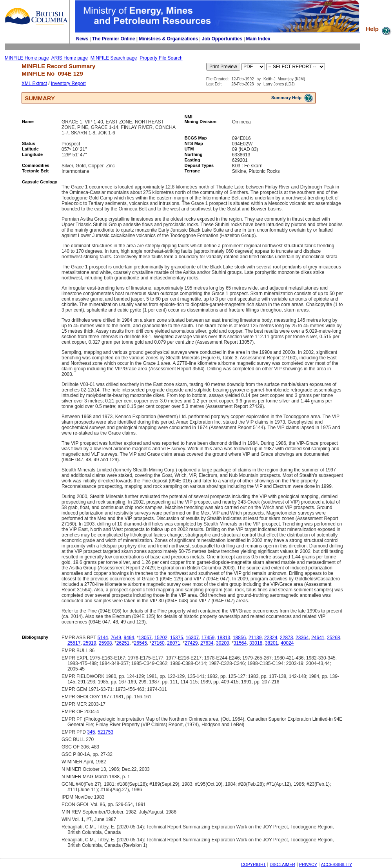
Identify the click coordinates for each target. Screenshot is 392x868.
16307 (192, 638)
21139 (255, 638)
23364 (302, 638)
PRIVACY (308, 864)
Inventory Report (68, 83)
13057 (145, 638)
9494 (129, 638)
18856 (239, 638)
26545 (141, 643)
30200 (222, 643)
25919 (90, 643)
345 (91, 732)
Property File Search (161, 58)
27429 (191, 643)
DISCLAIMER (282, 864)
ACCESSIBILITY (337, 864)
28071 (173, 643)
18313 (224, 638)
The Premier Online (114, 39)
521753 (105, 732)
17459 (208, 638)
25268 (333, 638)
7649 (116, 638)
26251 (123, 643)
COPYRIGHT (253, 864)
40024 (287, 643)
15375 (177, 638)
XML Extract (34, 83)
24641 (318, 638)
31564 (240, 643)
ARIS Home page (70, 58)
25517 (74, 643)
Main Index (258, 39)
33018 (256, 643)
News (82, 39)
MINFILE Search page (114, 58)
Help (379, 29)
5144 (103, 638)
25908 (105, 643)
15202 (161, 638)
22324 (271, 638)
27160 (158, 643)
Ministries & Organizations (168, 39)
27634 (207, 643)
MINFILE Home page (27, 58)
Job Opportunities (222, 39)
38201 (271, 643)
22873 (286, 638)
